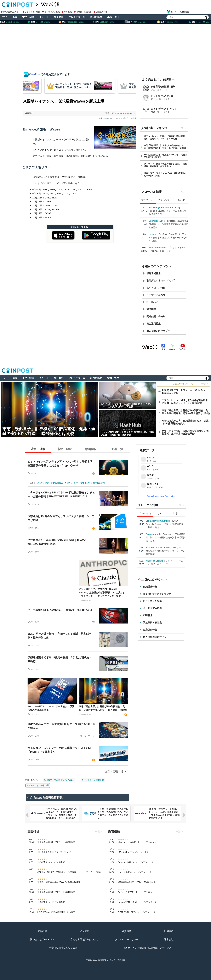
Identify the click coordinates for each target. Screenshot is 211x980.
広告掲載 (42, 931)
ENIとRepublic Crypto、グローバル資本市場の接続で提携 (167, 211)
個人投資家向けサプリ (158, 331)
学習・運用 (113, 17)
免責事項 (127, 931)
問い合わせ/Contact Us (42, 940)
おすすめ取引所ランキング (164, 109)
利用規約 (169, 931)
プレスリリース (77, 17)
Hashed (153, 234)
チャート (44, 17)
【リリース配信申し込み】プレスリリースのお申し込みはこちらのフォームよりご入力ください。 (113, 814)
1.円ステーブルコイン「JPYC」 (59, 780)
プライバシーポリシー (127, 940)
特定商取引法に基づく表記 (63, 948)
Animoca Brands (157, 247)
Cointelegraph (156, 221)
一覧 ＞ (205, 384)
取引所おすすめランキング (161, 281)
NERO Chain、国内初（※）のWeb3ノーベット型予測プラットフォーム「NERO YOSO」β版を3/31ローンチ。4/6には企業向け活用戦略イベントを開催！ (61, 816)
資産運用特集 (101, 12)
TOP (5, 17)
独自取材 (59, 17)
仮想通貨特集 (154, 273)
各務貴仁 (29, 113)
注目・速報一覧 (114, 771)
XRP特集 (67, 12)
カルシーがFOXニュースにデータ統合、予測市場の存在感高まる (51, 708)
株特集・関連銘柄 (83, 12)
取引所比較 (96, 17)
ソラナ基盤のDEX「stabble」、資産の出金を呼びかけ (60, 610)
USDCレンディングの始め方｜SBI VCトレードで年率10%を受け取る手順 (71, 483)
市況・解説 (28, 17)
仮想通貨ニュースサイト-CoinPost (111, 960)
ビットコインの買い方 (162, 96)
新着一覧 (109, 113)
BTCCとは (152, 302)
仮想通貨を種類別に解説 (163, 86)
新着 (15, 17)
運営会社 (169, 940)
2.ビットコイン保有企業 (93, 780)
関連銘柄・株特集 (156, 316)
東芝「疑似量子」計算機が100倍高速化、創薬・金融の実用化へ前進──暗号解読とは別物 (103, 708)
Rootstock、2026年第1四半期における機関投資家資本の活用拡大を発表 (168, 224)
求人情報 (84, 931)
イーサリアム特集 (51, 12)
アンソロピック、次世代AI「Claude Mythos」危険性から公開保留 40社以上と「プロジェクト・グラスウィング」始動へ (102, 593)
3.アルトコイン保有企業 (38, 785)
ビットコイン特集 (31, 12)
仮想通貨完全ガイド (11, 12)
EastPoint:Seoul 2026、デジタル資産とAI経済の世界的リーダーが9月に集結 (168, 237)
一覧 (181, 128)
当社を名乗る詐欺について (84, 940)
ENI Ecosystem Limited (161, 207)
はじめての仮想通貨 (178, 12)
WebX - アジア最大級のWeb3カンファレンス (148, 948)
